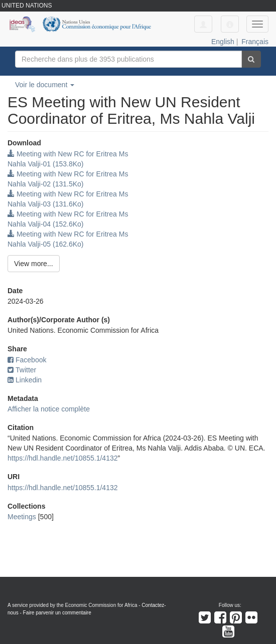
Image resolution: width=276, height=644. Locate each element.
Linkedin (25, 380)
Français (255, 42)
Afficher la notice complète (49, 409)
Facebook (27, 360)
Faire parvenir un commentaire (57, 613)
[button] (230, 24)
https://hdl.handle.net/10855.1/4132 (63, 458)
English (223, 42)
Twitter (22, 370)
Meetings (22, 517)
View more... (34, 264)
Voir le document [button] (45, 85)
